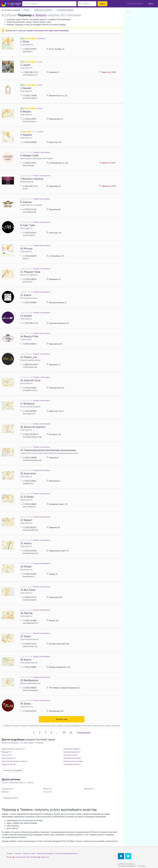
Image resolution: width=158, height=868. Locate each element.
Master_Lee (29, 357)
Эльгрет (26, 88)
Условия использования (45, 853)
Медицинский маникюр (72, 758)
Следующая (84, 733)
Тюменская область (17, 783)
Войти (151, 4)
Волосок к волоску (32, 179)
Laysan (25, 65)
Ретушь (26, 249)
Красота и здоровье (10, 743)
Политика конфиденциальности (66, 853)
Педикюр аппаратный (71, 752)
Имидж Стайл (29, 155)
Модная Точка (30, 272)
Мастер (26, 613)
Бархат (26, 520)
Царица (26, 202)
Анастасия (28, 473)
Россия (4, 783)
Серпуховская (20, 857)
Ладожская (45, 857)
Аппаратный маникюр (71, 749)
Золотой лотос (30, 380)
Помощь (10, 853)
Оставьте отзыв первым (41, 152)
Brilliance (27, 404)
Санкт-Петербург (32, 857)
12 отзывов (41, 38)
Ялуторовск (88, 789)
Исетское (5, 792)
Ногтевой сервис (27, 743)
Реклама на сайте (29, 853)
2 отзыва (40, 132)
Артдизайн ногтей (70, 755)
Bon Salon (28, 590)
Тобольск (46, 789)
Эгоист (26, 636)
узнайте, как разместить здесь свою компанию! (48, 31)
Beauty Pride (29, 336)
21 (71, 733)
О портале (18, 853)
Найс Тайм (28, 225)
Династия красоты (33, 427)
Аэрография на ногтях (71, 764)
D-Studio (27, 497)
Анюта (26, 543)
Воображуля (29, 680)
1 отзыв (39, 62)
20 (64, 733)
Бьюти (26, 295)
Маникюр (5, 752)
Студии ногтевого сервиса (11, 749)
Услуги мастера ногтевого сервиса (14, 761)
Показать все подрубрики (13, 770)
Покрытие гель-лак (9, 764)
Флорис (26, 111)
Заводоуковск (7, 789)
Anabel (26, 316)
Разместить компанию (135, 4)
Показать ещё (62, 719)
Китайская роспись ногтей (73, 761)
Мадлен (26, 135)
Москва (10, 857)
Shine (25, 42)
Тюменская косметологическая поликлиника (48, 450)
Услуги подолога (8, 758)
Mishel (26, 567)
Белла (26, 704)
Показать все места (10, 798)
